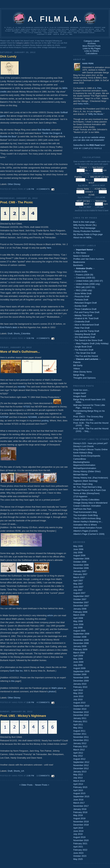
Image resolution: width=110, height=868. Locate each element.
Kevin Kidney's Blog (83, 453)
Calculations (92, 53)
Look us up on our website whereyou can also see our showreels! (89, 139)
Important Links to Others (91, 439)
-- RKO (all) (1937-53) (84, 287)
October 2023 (80, 856)
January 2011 (80, 718)
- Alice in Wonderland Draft (86, 325)
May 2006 (78, 546)
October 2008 (80, 637)
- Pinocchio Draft (81, 296)
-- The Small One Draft (84, 353)
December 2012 (81, 768)
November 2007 (81, 602)
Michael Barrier (81, 475)
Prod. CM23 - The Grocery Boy (88, 417)
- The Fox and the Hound (86, 356)
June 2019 (78, 831)
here (49, 248)
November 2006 (81, 565)
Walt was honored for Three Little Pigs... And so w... (89, 406)
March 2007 (79, 577)
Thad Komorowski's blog (85, 512)
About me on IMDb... (83, 237)
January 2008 (80, 609)
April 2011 (78, 725)
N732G (27, 407)
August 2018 (79, 818)
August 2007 (79, 593)
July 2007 (78, 590)
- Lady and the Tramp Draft (86, 331)
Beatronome (79, 262)
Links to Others (91, 51)
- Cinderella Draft (81, 322)
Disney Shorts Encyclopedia (87, 456)
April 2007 (78, 581)
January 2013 (80, 772)
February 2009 (80, 649)
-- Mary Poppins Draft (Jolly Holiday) (91, 343)
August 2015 (79, 793)
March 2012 (79, 750)
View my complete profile (88, 148)
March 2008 (79, 615)
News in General (81, 256)
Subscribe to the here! (89, 145)
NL (95, 225)
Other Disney (14, 184)
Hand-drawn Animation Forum (88, 528)
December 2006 (81, 568)
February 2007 (80, 574)
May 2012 (78, 756)
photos (52, 691)
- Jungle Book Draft (82, 347)
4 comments (43, 189)
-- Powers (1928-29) (83, 275)
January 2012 (80, 743)
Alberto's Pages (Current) (85, 531)
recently (22, 387)
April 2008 (78, 618)
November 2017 (81, 806)
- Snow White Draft (82, 293)
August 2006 (79, 555)
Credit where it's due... (84, 420)
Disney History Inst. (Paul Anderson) (91, 478)
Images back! (80, 393)
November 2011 (81, 737)
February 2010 (80, 687)
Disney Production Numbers (87, 231)
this (13, 681)
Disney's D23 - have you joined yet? (90, 443)
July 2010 (78, 699)
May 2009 (78, 659)
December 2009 (81, 681)
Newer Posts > (42, 785)
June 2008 (78, 624)
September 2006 (81, 559)
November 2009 (81, 678)
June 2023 (78, 853)
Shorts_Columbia (22, 333)
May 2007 (78, 584)
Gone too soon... (81, 390)
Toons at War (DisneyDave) (86, 493)
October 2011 (80, 734)
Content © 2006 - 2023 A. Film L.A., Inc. (55, 34)
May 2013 (78, 775)
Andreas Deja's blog (83, 484)
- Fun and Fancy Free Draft (86, 312)
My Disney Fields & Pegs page (88, 234)
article (50, 615)
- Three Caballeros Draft (85, 309)
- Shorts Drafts (80, 272)
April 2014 (78, 784)
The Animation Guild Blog (85, 515)
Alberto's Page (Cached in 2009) (89, 534)
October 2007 (80, 599)
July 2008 (78, 628)
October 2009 (80, 674)
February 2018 (80, 812)
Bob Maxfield (44, 130)
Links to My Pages (92, 48)
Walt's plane (57, 688)
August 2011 (79, 731)
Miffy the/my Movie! (83, 225)
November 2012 (81, 765)
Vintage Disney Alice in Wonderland (90, 503)
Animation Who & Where (85, 525)
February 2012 (80, 746)
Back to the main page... (85, 222)
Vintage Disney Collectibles (86, 500)
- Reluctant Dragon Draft (85, 303)
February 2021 (80, 843)
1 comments (43, 776)
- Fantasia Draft (81, 300)
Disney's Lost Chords (83, 446)
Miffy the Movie (96, 114)
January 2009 (80, 646)
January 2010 (80, 684)
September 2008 (81, 634)
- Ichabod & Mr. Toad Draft (86, 318)
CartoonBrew (80, 459)
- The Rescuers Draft (83, 350)
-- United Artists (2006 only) (87, 284)
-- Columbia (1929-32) (84, 278)
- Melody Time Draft (83, 315)
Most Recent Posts (91, 46)
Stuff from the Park (82, 509)
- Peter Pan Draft (81, 328)
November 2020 (81, 840)
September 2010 (81, 706)
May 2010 (78, 693)
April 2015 (78, 790)
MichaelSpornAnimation (85, 468)
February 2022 (80, 850)
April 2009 (78, 656)
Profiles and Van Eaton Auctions (89, 259)
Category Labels (22, 43)
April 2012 (78, 753)
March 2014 (79, 781)
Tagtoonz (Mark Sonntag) (85, 481)
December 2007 (81, 606)
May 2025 (78, 859)
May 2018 (78, 815)
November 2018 (81, 822)
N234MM (32, 417)
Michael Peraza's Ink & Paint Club (89, 490)
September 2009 (81, 671)
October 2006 (80, 562)
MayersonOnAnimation (84, 465)
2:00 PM (30, 702)
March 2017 (79, 803)
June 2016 (78, 800)
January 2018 (80, 809)
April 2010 (78, 690)
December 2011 (81, 740)
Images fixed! (80, 396)
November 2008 (81, 640)
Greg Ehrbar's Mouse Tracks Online (90, 449)
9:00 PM (30, 338)
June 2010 (78, 696)
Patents (77, 362)
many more (83, 104)
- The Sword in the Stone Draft (88, 340)
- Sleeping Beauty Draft (84, 334)
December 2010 (81, 715)
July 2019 (78, 834)
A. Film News (80, 253)
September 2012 (81, 762)
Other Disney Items (82, 372)
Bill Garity (78, 365)
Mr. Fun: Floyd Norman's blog (87, 487)
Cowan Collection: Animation (87, 506)
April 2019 (78, 828)
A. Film (98, 88)
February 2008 (80, 612)
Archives (92, 43)
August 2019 (79, 837)
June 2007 (78, 587)
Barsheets (78, 265)
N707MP (4, 417)
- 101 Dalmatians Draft (84, 337)
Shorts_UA (19, 771)
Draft (10, 333)
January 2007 (80, 571)
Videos (77, 369)
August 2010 (79, 703)
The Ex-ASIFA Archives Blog (87, 518)
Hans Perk (88, 64)
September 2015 (81, 796)
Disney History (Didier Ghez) (87, 471)
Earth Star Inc (16, 671)
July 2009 (78, 665)
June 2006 (78, 549)
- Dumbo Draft (80, 306)
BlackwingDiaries (82, 462)
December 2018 (81, 825)
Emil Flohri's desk (9, 327)
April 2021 (78, 847)
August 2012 (79, 759)
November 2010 (81, 712)
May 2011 (78, 728)
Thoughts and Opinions (84, 378)
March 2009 (79, 653)
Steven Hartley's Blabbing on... (88, 522)
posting (45, 421)
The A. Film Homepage (84, 228)
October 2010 (80, 709)
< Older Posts (26, 785)
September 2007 (81, 596)
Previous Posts (84, 386)
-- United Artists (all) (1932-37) (88, 281)
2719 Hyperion (80, 496)
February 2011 (80, 721)
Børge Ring (79, 375)
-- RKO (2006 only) (83, 290)
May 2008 (78, 621)
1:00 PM (30, 189)
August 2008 (79, 631)
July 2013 (78, 778)
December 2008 (81, 643)
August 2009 (79, 668)
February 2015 (80, 787)
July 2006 (78, 552)
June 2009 (78, 662)
